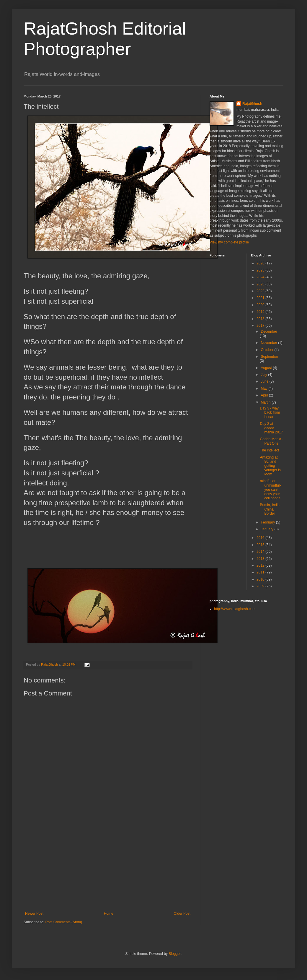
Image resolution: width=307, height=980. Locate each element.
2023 (261, 284)
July (264, 375)
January (267, 529)
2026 (261, 263)
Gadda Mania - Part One (271, 441)
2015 (261, 545)
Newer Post (34, 914)
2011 (261, 572)
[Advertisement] (108, 867)
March (266, 402)
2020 (261, 305)
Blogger (175, 954)
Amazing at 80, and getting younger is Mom (270, 466)
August (267, 368)
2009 (261, 586)
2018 (261, 319)
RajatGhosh (252, 104)
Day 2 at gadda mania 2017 (271, 428)
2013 (261, 559)
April (265, 395)
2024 (261, 277)
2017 (261, 326)
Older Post (182, 914)
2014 (261, 552)
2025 (261, 270)
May (264, 389)
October (267, 350)
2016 (261, 538)
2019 (261, 312)
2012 (261, 565)
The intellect (269, 450)
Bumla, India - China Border (271, 509)
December (269, 331)
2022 (261, 291)
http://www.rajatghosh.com (235, 609)
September (269, 357)
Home (109, 914)
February (268, 522)
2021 (261, 298)
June (265, 381)
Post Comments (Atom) (64, 922)
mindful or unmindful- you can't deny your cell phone (270, 490)
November (269, 343)
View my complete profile (229, 242)
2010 (261, 579)
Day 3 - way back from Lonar (270, 413)
